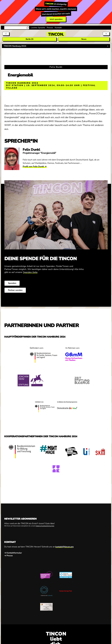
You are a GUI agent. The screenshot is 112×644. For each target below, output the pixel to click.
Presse (50, 28)
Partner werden (15, 290)
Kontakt (58, 28)
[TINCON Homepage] (56, 34)
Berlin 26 (29, 39)
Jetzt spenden (56, 19)
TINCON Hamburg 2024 (15, 46)
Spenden (12, 283)
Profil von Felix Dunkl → (35, 166)
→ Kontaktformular (13, 553)
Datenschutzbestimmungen (45, 526)
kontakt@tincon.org (64, 547)
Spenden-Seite (30, 272)
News (84, 39)
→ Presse (8, 556)
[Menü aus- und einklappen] (106, 34)
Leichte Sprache (38, 28)
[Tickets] (6, 34)
